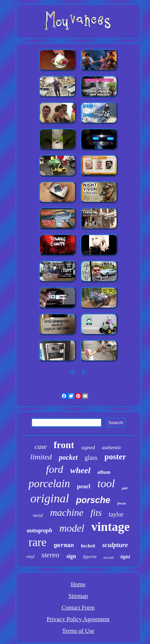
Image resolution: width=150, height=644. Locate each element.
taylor (116, 514)
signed (88, 447)
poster (115, 457)
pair (125, 488)
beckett (88, 546)
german (64, 546)
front (64, 445)
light (125, 557)
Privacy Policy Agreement (78, 619)
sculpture (115, 545)
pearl (84, 486)
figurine (90, 557)
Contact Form (78, 608)
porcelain (49, 484)
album (104, 472)
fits (96, 513)
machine (67, 512)
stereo (51, 555)
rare (37, 542)
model (72, 528)
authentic (112, 447)
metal (38, 515)
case (41, 447)
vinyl (30, 557)
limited (41, 457)
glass (91, 458)
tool (106, 483)
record (108, 557)
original (50, 498)
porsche (93, 500)
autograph (40, 530)
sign (71, 556)
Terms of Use (78, 631)
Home (78, 584)
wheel (80, 470)
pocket (68, 457)
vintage (110, 527)
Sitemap (78, 596)
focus (121, 503)
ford (55, 469)
